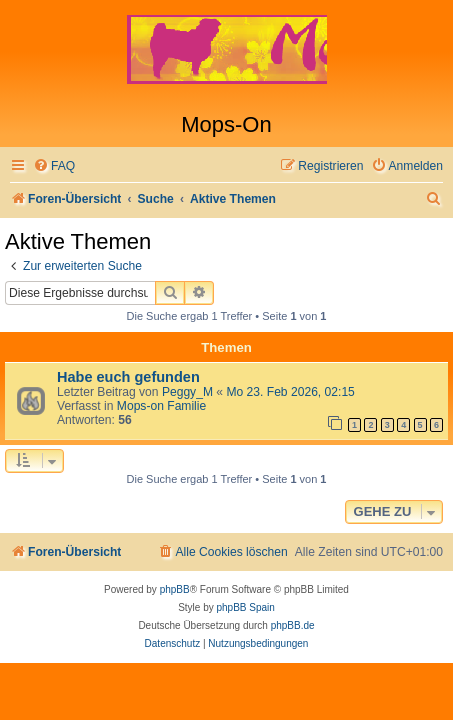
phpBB (175, 589)
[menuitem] (54, 166)
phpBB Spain (245, 607)
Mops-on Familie (161, 406)
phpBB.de (293, 625)
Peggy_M (187, 392)
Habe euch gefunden (128, 377)
